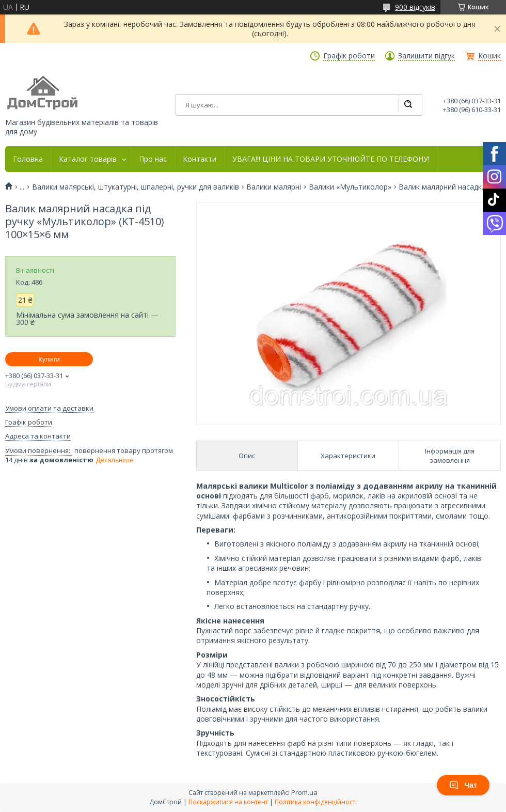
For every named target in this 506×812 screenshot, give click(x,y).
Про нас (153, 159)
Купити (49, 359)
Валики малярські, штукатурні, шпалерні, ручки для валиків (136, 187)
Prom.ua (304, 792)
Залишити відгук (426, 56)
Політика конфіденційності (316, 802)
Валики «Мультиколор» (350, 187)
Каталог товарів (88, 159)
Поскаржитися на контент (228, 802)
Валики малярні (274, 187)
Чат (463, 785)
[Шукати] (408, 105)
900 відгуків (415, 7)
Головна (28, 159)
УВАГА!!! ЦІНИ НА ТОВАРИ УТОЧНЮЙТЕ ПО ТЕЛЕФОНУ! (331, 159)
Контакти (200, 159)
